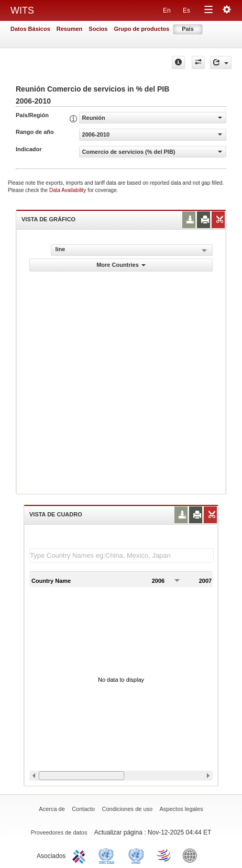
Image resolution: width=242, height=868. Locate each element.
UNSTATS (136, 855)
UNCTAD (108, 855)
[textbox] (122, 555)
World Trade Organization (164, 855)
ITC (81, 855)
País (188, 29)
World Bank (192, 855)
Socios (98, 29)
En (167, 10)
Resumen (70, 29)
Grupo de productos (141, 29)
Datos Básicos (30, 29)
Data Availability (68, 190)
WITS (22, 10)
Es (186, 10)
